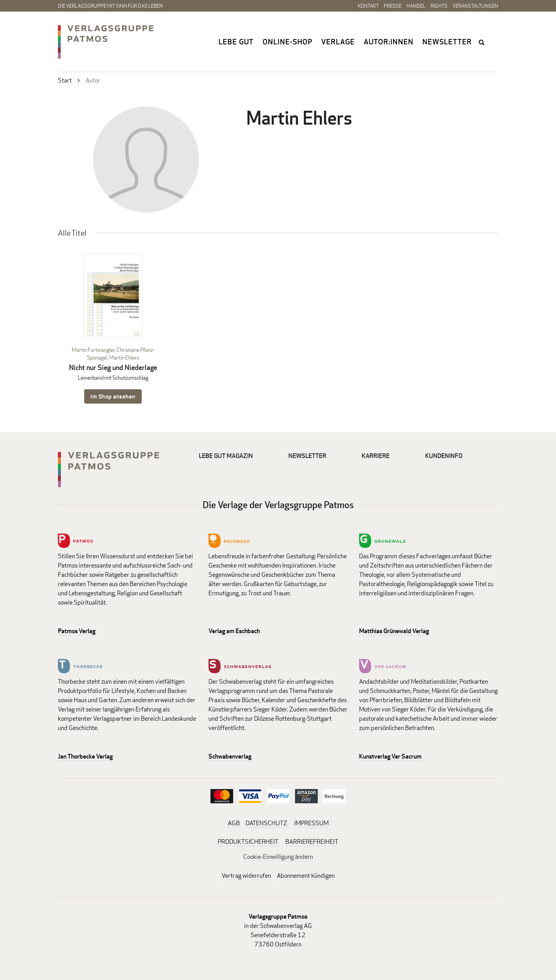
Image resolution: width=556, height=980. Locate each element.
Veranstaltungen (475, 6)
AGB (234, 823)
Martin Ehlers (124, 357)
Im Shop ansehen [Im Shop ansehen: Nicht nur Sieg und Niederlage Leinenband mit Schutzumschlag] (113, 396)
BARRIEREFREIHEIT (312, 842)
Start (65, 80)
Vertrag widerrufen (246, 876)
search (482, 42)
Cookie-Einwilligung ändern (278, 857)
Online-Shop (287, 42)
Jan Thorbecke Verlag (85, 756)
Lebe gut (236, 42)
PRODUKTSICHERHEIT (248, 842)
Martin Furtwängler (93, 350)
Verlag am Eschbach (234, 631)
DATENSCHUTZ (266, 823)
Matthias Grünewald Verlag (394, 631)
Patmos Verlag (77, 631)
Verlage (338, 42)
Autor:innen (389, 42)
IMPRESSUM (311, 823)
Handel (416, 6)
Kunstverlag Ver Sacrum (390, 756)
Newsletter (447, 42)
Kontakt (368, 6)
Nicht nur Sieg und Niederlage (113, 367)
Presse (393, 6)
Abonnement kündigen (306, 876)
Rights (439, 6)
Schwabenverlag (230, 756)
